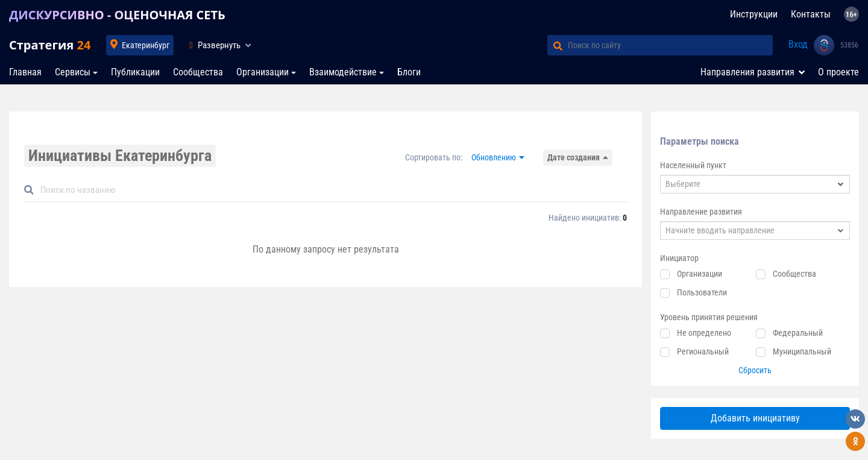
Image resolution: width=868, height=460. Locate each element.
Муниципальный (802, 351)
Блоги (409, 72)
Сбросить (755, 370)
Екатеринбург (146, 45)
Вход (798, 44)
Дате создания (574, 157)
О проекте (838, 72)
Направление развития (701, 212)
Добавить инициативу (755, 418)
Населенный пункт (693, 165)
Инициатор (679, 258)
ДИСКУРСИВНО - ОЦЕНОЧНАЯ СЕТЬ (117, 15)
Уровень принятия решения (709, 317)
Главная (25, 72)
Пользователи (702, 292)
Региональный (703, 351)
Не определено (704, 333)
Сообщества (198, 72)
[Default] (330, 190)
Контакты (811, 14)
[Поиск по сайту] (670, 45)
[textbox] (755, 184)
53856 (849, 45)
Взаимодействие (343, 72)
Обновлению (494, 157)
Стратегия (50, 45)
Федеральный (798, 333)
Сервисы (73, 72)
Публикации (135, 72)
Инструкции (754, 14)
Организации (263, 72)
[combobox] (755, 184)
